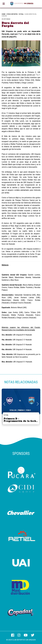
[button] (38, 404)
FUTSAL (21, 14)
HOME (3, 14)
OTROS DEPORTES (12, 14)
